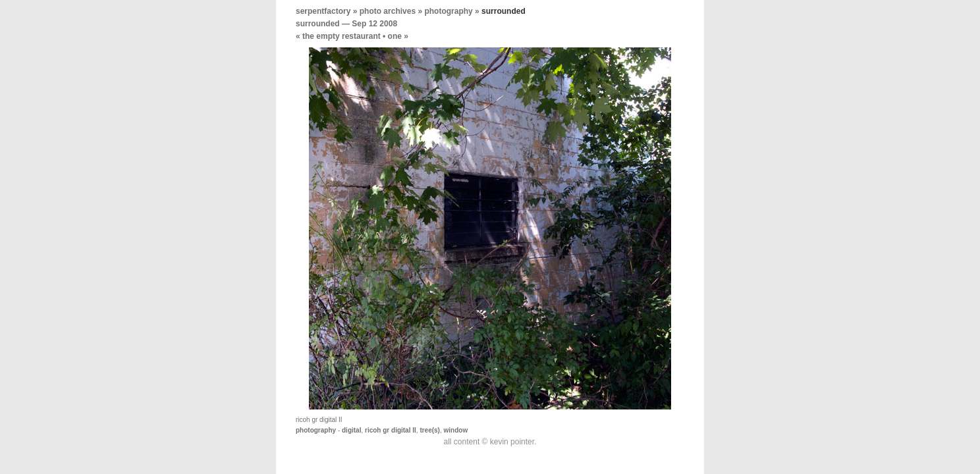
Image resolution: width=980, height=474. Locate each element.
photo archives (388, 11)
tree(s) (430, 430)
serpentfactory (323, 11)
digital (351, 430)
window (456, 430)
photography (448, 11)
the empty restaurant (341, 36)
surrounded (318, 24)
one (395, 36)
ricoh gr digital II (391, 430)
